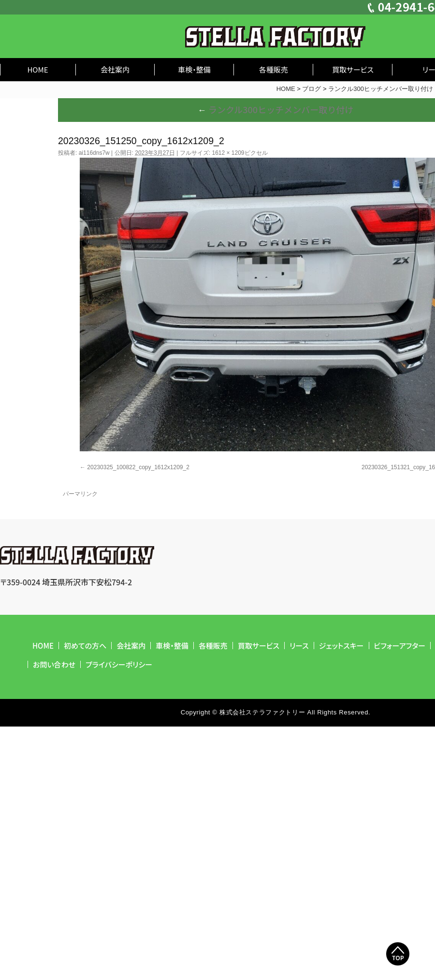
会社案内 (115, 69)
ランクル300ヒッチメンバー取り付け (275, 109)
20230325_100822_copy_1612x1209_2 (138, 467)
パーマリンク (80, 494)
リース (299, 646)
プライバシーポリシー (119, 664)
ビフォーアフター (400, 646)
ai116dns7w (94, 153)
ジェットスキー (341, 646)
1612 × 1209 (228, 153)
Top (398, 954)
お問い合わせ (54, 664)
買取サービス (353, 69)
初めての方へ (85, 646)
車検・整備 (194, 69)
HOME (37, 69)
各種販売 (274, 69)
